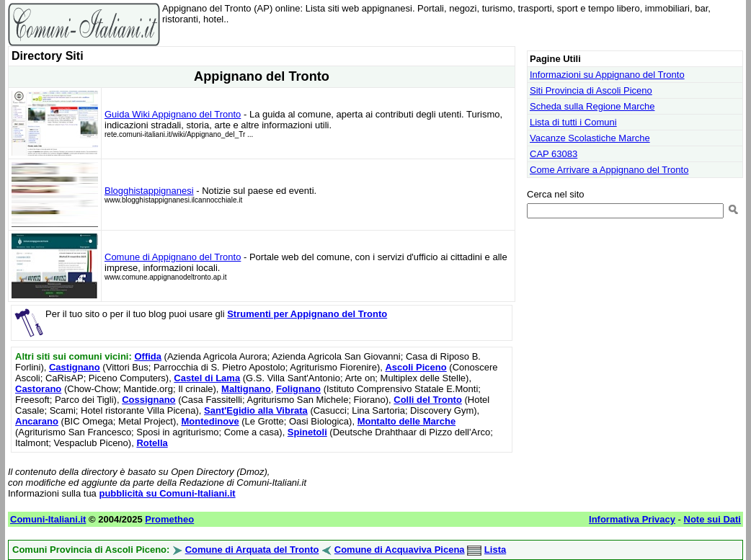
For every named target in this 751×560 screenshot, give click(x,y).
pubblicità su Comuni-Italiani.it (167, 493)
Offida (148, 356)
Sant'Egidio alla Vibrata (256, 410)
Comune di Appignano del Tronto (173, 257)
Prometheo (169, 519)
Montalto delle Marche (407, 421)
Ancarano (37, 421)
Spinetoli (307, 432)
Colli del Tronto (428, 400)
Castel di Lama (207, 378)
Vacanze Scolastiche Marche (590, 138)
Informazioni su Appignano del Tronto (607, 75)
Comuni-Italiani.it (48, 519)
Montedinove (210, 421)
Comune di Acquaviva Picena (400, 550)
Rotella (152, 443)
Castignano (75, 367)
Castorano (38, 389)
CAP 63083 (554, 154)
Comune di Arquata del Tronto (252, 550)
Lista (495, 550)
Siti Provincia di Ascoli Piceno (591, 90)
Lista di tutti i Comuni (573, 122)
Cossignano (148, 400)
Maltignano (246, 389)
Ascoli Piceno (416, 367)
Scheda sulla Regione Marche (592, 106)
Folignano (298, 389)
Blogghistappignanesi (149, 191)
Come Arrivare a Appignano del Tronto (609, 170)
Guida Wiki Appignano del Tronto (173, 114)
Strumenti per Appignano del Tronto (307, 314)
